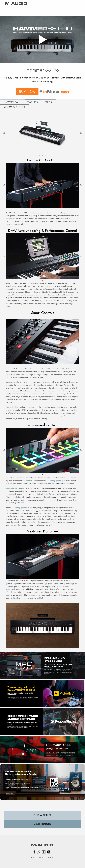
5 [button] (49, 155)
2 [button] (39, 155)
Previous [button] (4, 134)
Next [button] (81, 134)
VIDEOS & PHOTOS (14, 107)
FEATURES (32, 102)
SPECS (48, 102)
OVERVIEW (12, 102)
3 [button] (42, 155)
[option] (42, 134)
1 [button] (36, 155)
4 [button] (46, 155)
